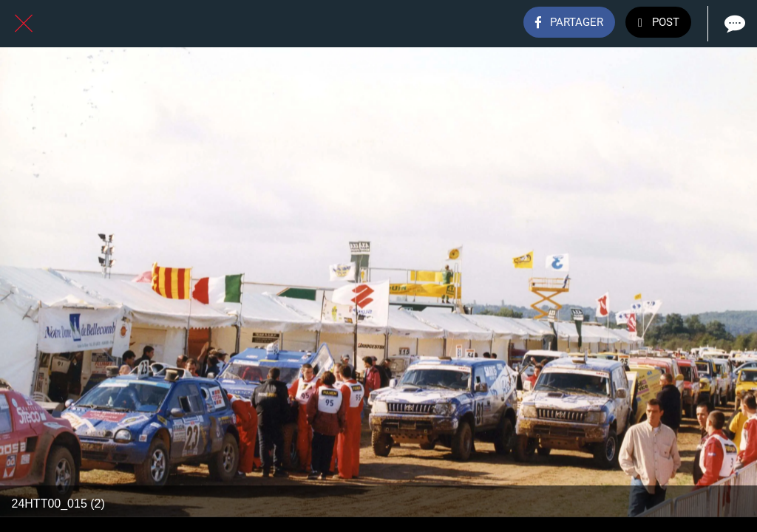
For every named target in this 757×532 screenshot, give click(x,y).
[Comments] (733, 24)
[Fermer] (24, 24)
